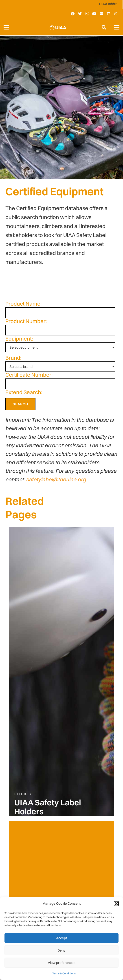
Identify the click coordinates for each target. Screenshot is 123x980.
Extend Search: (24, 392)
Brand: (13, 358)
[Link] (58, 27)
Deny (61, 950)
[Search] (104, 27)
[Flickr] (101, 14)
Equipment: (19, 339)
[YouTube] (94, 14)
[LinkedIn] (109, 14)
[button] (116, 904)
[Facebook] (73, 14)
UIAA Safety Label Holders (48, 807)
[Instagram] (87, 14)
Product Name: (23, 304)
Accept (62, 938)
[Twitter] (80, 14)
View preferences (62, 963)
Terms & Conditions (64, 973)
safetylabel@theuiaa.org (56, 479)
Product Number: (26, 321)
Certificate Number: (29, 375)
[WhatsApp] (116, 14)
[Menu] (6, 27)
